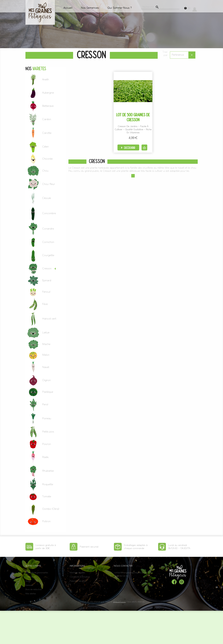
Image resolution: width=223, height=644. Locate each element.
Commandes (31, 577)
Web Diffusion (119, 602)
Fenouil (46, 292)
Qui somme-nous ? (120, 8)
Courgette (48, 255)
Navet (46, 367)
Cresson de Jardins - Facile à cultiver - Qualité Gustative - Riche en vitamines (133, 129)
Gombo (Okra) (51, 509)
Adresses (29, 585)
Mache (46, 344)
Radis (45, 457)
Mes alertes (31, 594)
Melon (46, 355)
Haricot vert (49, 319)
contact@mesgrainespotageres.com (130, 573)
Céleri (45, 147)
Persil (45, 404)
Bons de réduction (34, 589)
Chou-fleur (49, 184)
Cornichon (48, 242)
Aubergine (48, 93)
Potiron (46, 521)
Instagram (182, 582)
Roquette (48, 484)
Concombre (49, 213)
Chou (45, 171)
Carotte (47, 133)
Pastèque (48, 392)
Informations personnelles (37, 573)
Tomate (47, 496)
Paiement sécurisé (78, 581)
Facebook (174, 582)
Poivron (47, 444)
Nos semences (90, 8)
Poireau (47, 418)
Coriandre (48, 229)
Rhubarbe (48, 471)
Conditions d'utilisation (80, 577)
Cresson (47, 268)
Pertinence (183, 55)
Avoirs (28, 581)
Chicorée (47, 159)
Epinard (47, 280)
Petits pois (48, 432)
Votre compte (33, 566)
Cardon (47, 119)
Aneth (46, 79)
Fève (45, 304)
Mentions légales (77, 573)
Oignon (46, 380)
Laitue (46, 332)
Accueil (68, 8)
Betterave (48, 106)
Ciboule (47, 198)
